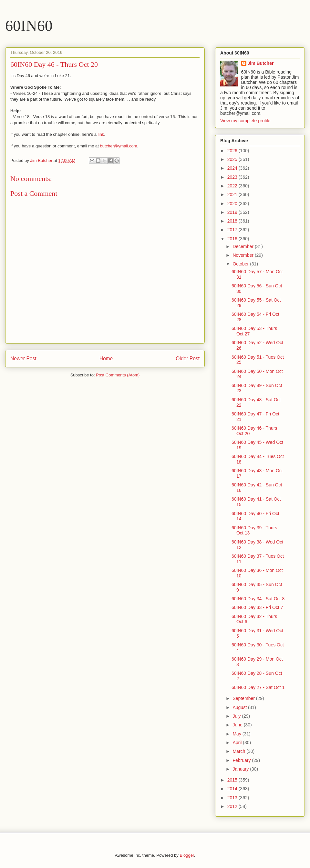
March (239, 751)
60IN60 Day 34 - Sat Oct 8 (258, 599)
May (237, 734)
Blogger (187, 855)
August (240, 707)
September (244, 698)
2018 (233, 221)
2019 (233, 212)
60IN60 (29, 26)
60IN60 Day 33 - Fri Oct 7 (257, 607)
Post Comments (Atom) (118, 375)
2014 (233, 789)
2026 (233, 151)
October (241, 264)
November (243, 255)
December (243, 246)
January (241, 769)
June (238, 725)
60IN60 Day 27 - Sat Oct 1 (258, 687)
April (238, 743)
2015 (233, 780)
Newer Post (23, 359)
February (242, 760)
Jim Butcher (261, 63)
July (237, 716)
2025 (233, 159)
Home (106, 359)
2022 (233, 186)
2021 (233, 195)
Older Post (188, 359)
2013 (233, 798)
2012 (233, 806)
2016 (233, 239)
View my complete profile (245, 121)
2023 (233, 177)
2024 (233, 168)
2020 (233, 204)
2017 (233, 230)
